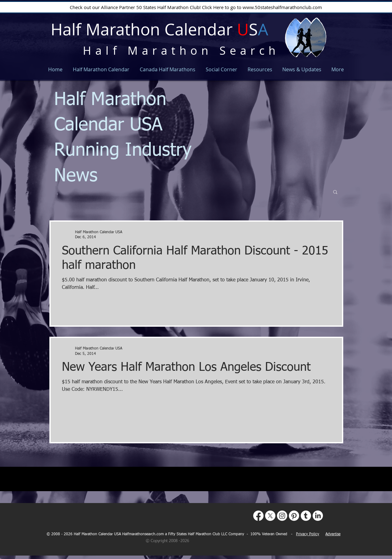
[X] (270, 516)
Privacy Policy (308, 534)
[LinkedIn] (318, 516)
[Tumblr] (306, 516)
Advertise (333, 534)
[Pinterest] (294, 516)
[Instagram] (282, 516)
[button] (335, 192)
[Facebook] (258, 516)
